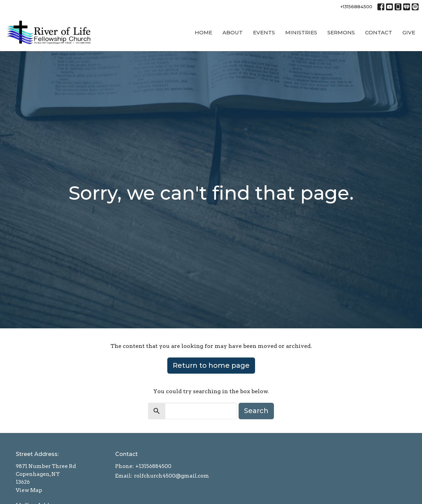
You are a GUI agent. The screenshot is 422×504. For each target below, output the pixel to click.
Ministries (301, 32)
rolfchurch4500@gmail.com (172, 476)
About (233, 32)
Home (203, 32)
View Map (29, 490)
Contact (379, 32)
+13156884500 (356, 7)
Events (264, 32)
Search (256, 411)
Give (409, 32)
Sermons (341, 32)
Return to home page (211, 365)
